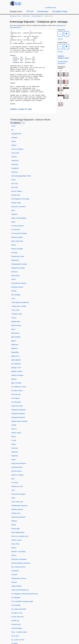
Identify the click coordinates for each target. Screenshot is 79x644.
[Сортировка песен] (17, 123)
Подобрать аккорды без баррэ (21, 109)
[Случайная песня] (51, 8)
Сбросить (60, 39)
